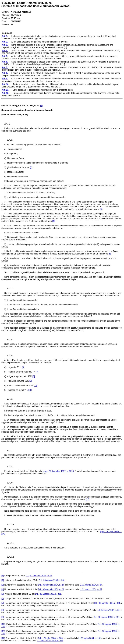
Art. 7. (9, 450)
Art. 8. (9, 467)
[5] (110, 254)
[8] (33, 376)
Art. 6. (9, 399)
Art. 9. (9, 483)
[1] (41, 106)
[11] (30, 390)
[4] (53, 221)
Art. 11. (9, 543)
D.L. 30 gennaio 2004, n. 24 (51, 585)
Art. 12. (9, 557)
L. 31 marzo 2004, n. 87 (91, 585)
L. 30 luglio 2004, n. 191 (90, 638)
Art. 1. (7, 124)
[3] (101, 209)
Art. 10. (9, 525)
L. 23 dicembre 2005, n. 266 (50, 641)
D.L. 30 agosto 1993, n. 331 (52, 580)
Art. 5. (9, 356)
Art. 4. (9, 339)
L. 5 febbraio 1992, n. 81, (109, 610)
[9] (31, 381)
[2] (31, 167)
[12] (88, 499)
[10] (36, 385)
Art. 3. (9, 289)
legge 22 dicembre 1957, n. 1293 (58, 471)
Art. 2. (9, 140)
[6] (23, 367)
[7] (37, 372)
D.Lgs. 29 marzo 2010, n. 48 (39, 576)
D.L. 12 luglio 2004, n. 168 (50, 638)
